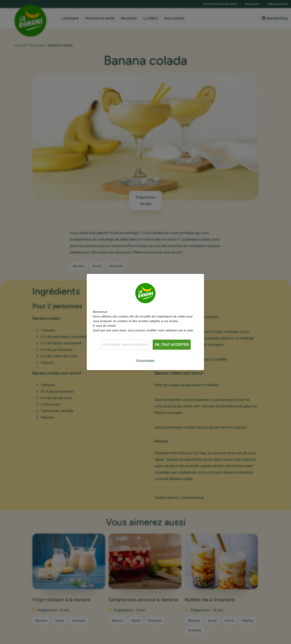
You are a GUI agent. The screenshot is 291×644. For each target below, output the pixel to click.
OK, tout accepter (172, 344)
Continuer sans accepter (125, 344)
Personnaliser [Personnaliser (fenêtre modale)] (145, 360)
